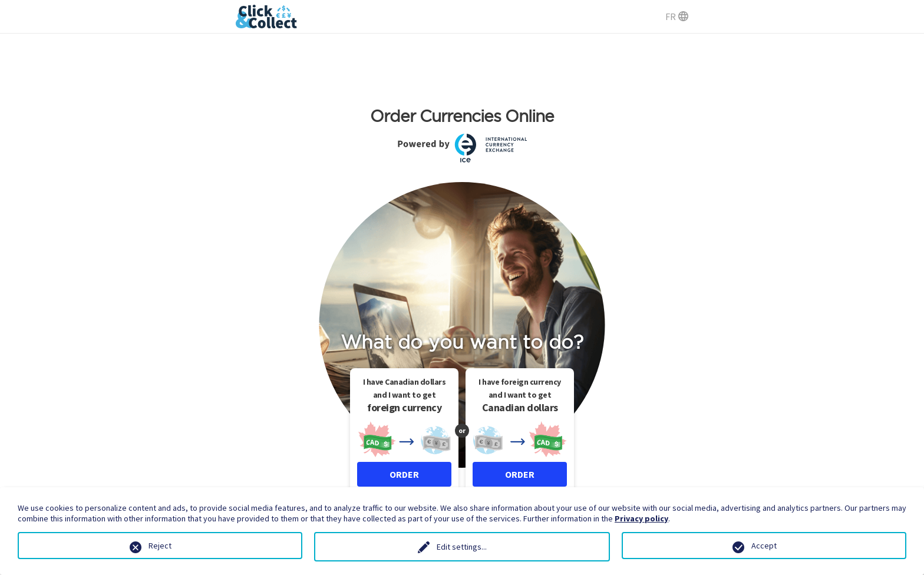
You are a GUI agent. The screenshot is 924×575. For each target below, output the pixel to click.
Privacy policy (641, 518)
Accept (764, 546)
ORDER (404, 474)
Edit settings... (462, 547)
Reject (160, 546)
